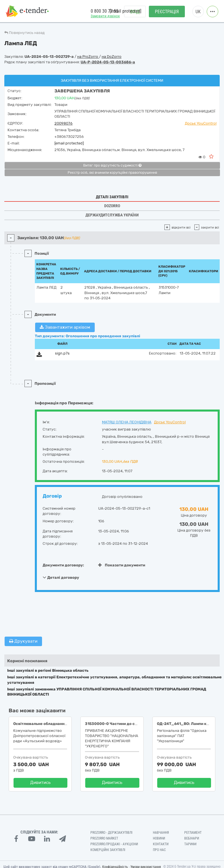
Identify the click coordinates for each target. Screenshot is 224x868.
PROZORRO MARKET (104, 838)
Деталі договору (61, 577)
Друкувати (23, 641)
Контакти (161, 844)
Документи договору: (63, 565)
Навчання (161, 833)
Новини (159, 838)
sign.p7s (62, 353)
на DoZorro (112, 57)
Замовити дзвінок (105, 16)
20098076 (63, 123)
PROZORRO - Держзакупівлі (111, 833)
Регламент (193, 833)
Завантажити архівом (65, 327)
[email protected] (69, 143)
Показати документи (122, 565)
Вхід (135, 12)
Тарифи (190, 844)
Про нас (159, 850)
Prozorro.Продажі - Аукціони (114, 844)
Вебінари (192, 838)
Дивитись (40, 783)
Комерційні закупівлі (108, 850)
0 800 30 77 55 (105, 11)
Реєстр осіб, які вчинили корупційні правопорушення (112, 173)
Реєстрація (167, 12)
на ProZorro (88, 57)
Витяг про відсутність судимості (112, 165)
